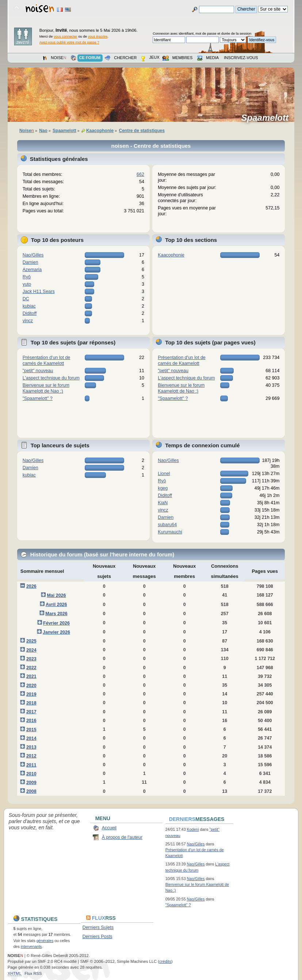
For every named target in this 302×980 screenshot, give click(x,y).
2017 (31, 712)
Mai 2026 (56, 595)
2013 (31, 747)
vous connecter (66, 36)
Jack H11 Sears (39, 292)
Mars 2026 (56, 614)
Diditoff (30, 313)
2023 (31, 659)
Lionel (164, 474)
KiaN (163, 503)
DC (26, 299)
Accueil (109, 828)
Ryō (27, 277)
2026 (31, 586)
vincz (28, 321)
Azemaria (32, 270)
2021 (31, 676)
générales (45, 941)
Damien (30, 262)
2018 (31, 703)
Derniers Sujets (98, 927)
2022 (31, 668)
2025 (31, 641)
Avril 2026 (56, 605)
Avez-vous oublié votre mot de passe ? (69, 42)
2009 (31, 783)
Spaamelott (267, 118)
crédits (165, 961)
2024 (31, 650)
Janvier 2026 (56, 632)
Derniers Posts (98, 937)
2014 (31, 738)
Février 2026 (56, 623)
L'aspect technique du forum (51, 378)
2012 (31, 756)
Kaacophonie (171, 255)
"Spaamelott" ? (38, 398)
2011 (31, 765)
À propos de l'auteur (122, 837)
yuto (27, 284)
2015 (31, 730)
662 (140, 174)
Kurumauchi (170, 532)
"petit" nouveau (38, 371)
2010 (31, 774)
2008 (31, 791)
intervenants (31, 946)
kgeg (163, 488)
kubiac (29, 306)
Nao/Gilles (33, 255)
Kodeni (193, 829)
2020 (31, 686)
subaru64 (167, 525)
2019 (31, 694)
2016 (31, 721)
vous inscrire (98, 36)
